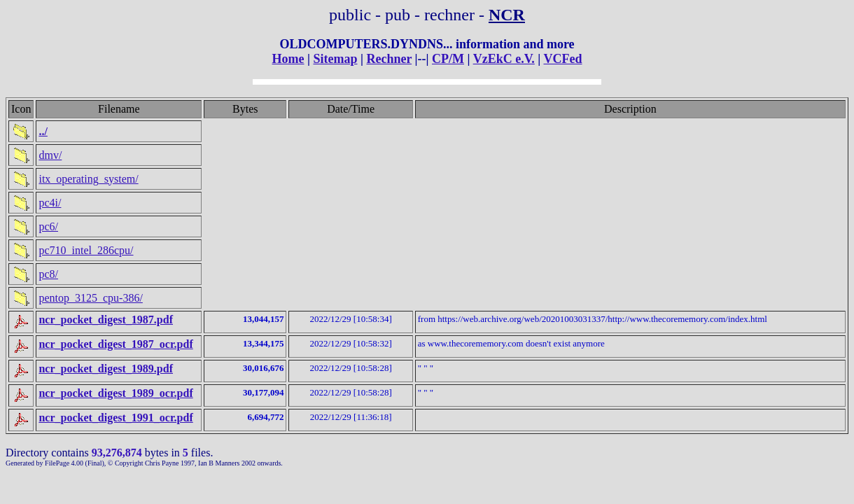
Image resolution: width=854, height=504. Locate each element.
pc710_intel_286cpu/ (86, 250)
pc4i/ (50, 203)
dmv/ (50, 155)
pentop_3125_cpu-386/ (90, 298)
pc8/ (48, 274)
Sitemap (335, 59)
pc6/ (48, 226)
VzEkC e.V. (504, 59)
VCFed (562, 59)
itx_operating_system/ (88, 179)
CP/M (448, 59)
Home (288, 59)
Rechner (389, 59)
